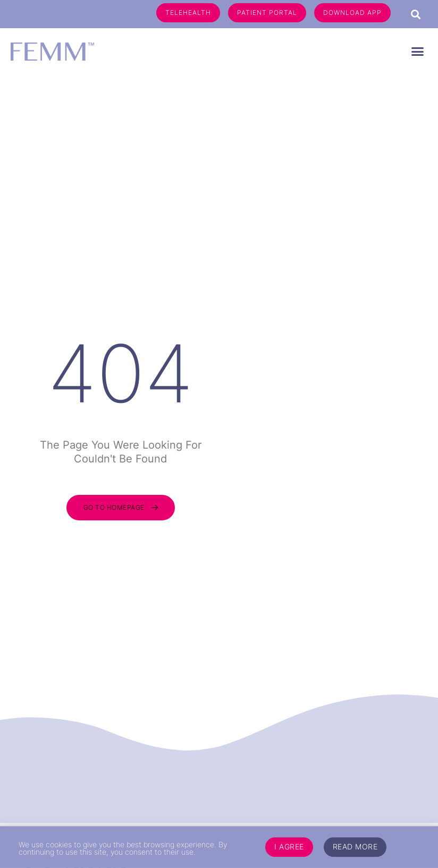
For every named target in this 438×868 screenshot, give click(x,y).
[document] (219, 434)
